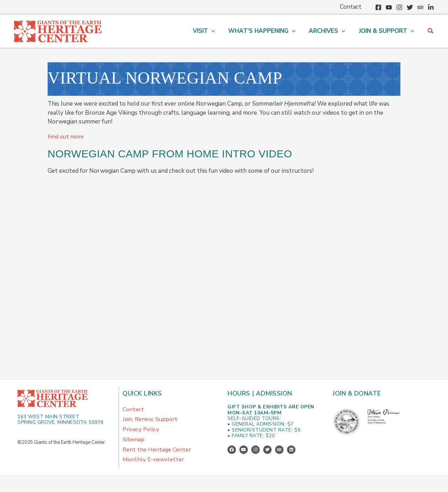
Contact (133, 409)
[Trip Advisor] (420, 7)
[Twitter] (410, 7)
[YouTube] (389, 7)
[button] (431, 31)
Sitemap (133, 441)
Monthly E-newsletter (153, 462)
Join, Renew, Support (150, 420)
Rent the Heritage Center (157, 451)
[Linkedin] (431, 7)
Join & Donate (357, 393)
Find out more (66, 137)
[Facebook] (378, 7)
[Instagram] (399, 7)
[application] (216, 31)
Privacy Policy (141, 430)
